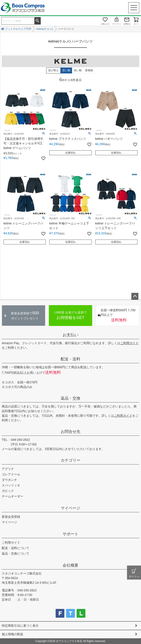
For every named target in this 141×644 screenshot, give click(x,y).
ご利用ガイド (129, 343)
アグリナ (8, 469)
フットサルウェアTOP (18, 29)
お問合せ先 (70, 432)
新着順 (89, 70)
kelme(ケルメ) (45, 29)
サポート (70, 534)
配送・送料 (70, 359)
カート (136, 24)
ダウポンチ (9, 480)
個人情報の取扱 (12, 634)
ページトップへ (135, 296)
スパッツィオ (11, 485)
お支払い (70, 335)
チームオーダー (12, 496)
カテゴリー (70, 460)
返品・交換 (70, 398)
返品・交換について (16, 553)
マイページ (117, 24)
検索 (37, 20)
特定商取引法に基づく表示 (20, 626)
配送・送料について (16, 548)
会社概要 (70, 565)
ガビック (8, 491)
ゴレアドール (11, 474)
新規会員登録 (11, 517)
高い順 (78, 70)
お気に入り (105, 24)
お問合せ (127, 24)
